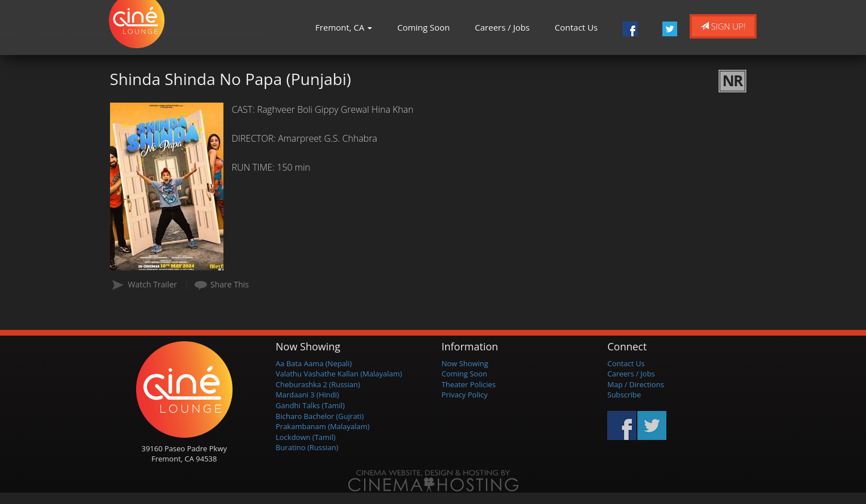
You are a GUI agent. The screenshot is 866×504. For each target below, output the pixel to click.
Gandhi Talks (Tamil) (310, 405)
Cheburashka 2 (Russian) (318, 384)
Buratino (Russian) (307, 447)
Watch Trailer (153, 284)
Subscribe (624, 395)
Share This (230, 284)
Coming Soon (423, 27)
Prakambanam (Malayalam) (323, 426)
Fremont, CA (344, 27)
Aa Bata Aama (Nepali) (314, 363)
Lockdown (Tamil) (306, 437)
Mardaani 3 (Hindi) (307, 395)
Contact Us (576, 27)
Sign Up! (723, 26)
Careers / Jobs (502, 27)
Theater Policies (469, 384)
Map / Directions (636, 384)
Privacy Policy (465, 395)
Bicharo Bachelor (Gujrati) (320, 416)
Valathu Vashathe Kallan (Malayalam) (339, 374)
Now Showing (465, 363)
